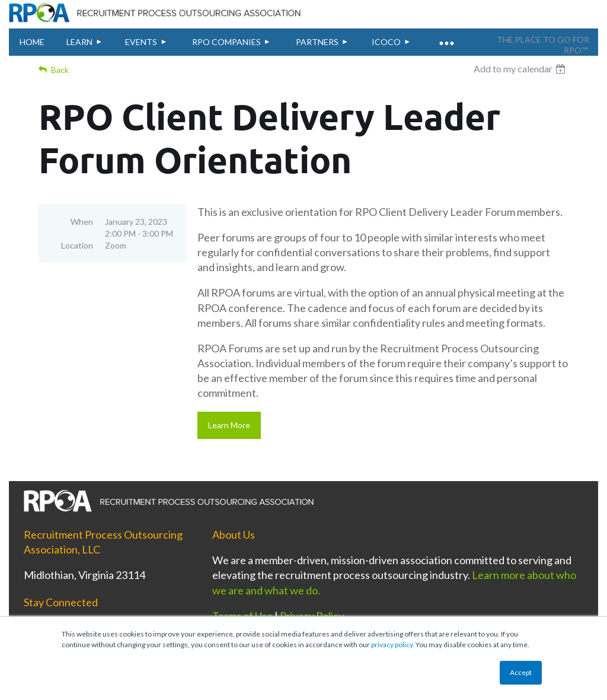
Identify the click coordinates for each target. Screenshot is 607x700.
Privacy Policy (312, 616)
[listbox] (521, 69)
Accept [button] (521, 672)
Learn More (229, 425)
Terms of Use (242, 616)
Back (60, 70)
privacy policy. (393, 645)
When (82, 222)
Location (77, 245)
